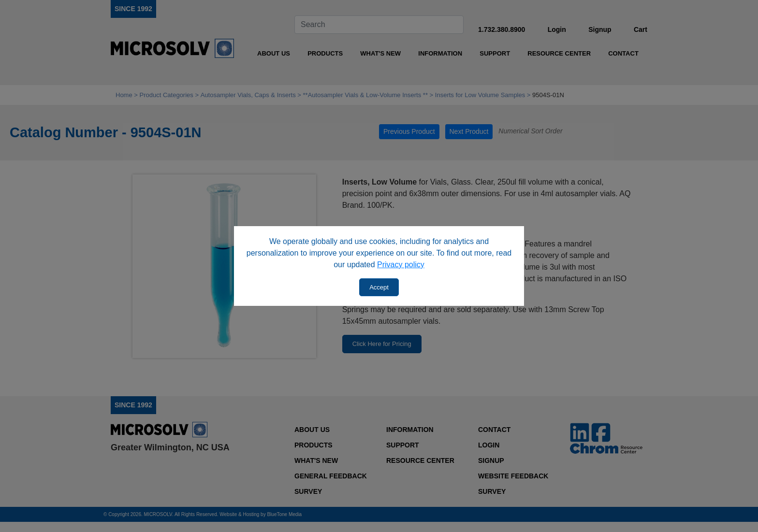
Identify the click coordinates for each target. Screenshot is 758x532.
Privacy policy (401, 265)
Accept (379, 287)
